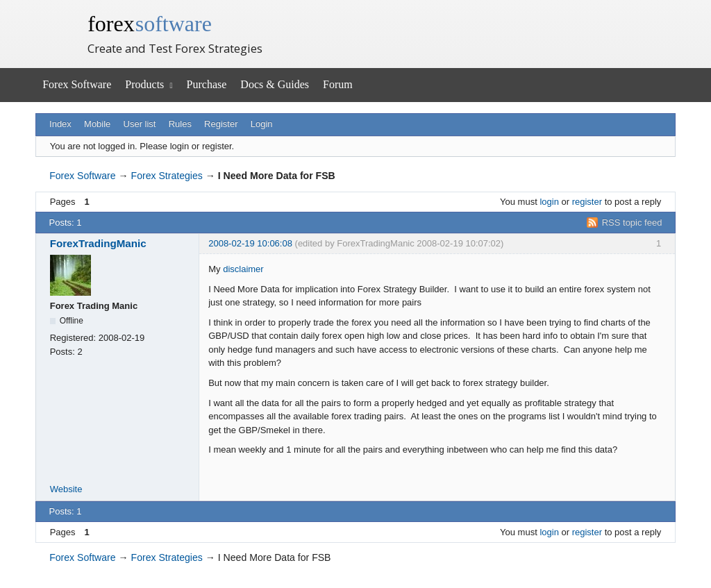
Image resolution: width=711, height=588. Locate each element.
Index (60, 124)
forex (150, 24)
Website (66, 489)
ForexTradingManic (98, 243)
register (587, 202)
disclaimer (243, 269)
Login (262, 124)
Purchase (207, 84)
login (549, 202)
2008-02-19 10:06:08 (250, 243)
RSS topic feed (632, 222)
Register (221, 124)
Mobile (97, 124)
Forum (338, 84)
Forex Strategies (167, 176)
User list (140, 124)
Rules (180, 124)
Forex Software (77, 84)
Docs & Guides (275, 84)
